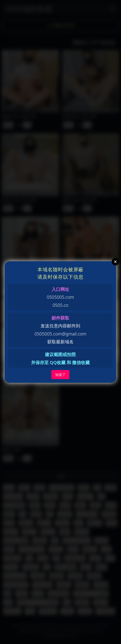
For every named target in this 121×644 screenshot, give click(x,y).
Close (115, 262)
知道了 (60, 375)
